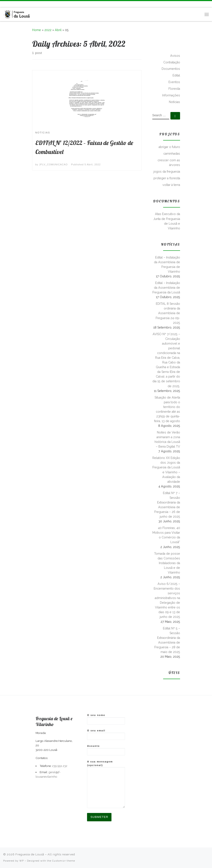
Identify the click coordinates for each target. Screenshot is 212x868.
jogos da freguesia (167, 172)
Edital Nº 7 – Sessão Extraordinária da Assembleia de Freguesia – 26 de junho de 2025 (167, 505)
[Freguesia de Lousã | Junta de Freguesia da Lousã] (17, 14)
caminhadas (172, 154)
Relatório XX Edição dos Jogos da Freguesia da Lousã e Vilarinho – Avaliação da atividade (166, 470)
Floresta (174, 89)
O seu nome (106, 719)
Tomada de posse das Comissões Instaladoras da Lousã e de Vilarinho (167, 563)
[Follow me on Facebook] (8, 4)
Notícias (174, 102)
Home (37, 30)
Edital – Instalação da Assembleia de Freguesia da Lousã (166, 288)
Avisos (175, 56)
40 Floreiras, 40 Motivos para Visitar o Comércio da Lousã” (166, 535)
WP (22, 861)
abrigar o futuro (169, 147)
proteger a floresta (167, 178)
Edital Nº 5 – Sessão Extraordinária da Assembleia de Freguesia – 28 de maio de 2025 (167, 640)
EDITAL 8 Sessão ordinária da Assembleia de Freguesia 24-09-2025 (168, 313)
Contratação (172, 62)
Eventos (174, 82)
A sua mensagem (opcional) (106, 784)
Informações (171, 95)
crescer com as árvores (169, 163)
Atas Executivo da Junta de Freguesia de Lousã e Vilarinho (167, 221)
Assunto (106, 750)
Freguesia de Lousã (30, 854)
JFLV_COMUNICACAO (53, 164)
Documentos (171, 69)
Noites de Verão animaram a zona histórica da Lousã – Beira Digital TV (167, 439)
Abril (58, 30)
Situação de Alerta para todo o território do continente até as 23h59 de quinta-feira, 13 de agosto (167, 409)
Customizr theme (64, 861)
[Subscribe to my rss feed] (4, 4)
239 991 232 (60, 766)
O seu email (106, 735)
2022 (48, 30)
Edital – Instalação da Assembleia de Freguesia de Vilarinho (167, 264)
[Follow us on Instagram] (13, 4)
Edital (176, 75)
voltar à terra (171, 185)
